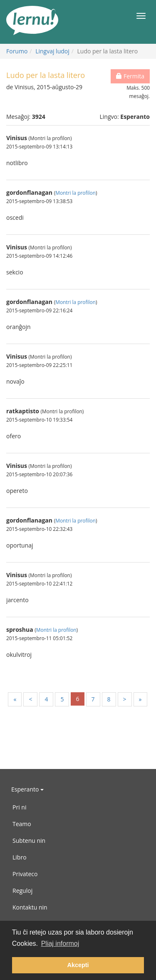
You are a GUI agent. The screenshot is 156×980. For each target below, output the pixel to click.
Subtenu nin (29, 841)
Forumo (17, 51)
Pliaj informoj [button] (60, 944)
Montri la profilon (76, 193)
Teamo (22, 824)
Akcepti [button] (78, 965)
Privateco (25, 874)
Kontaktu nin (30, 907)
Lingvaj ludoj (52, 51)
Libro (20, 857)
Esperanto (27, 789)
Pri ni (19, 807)
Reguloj (22, 891)
